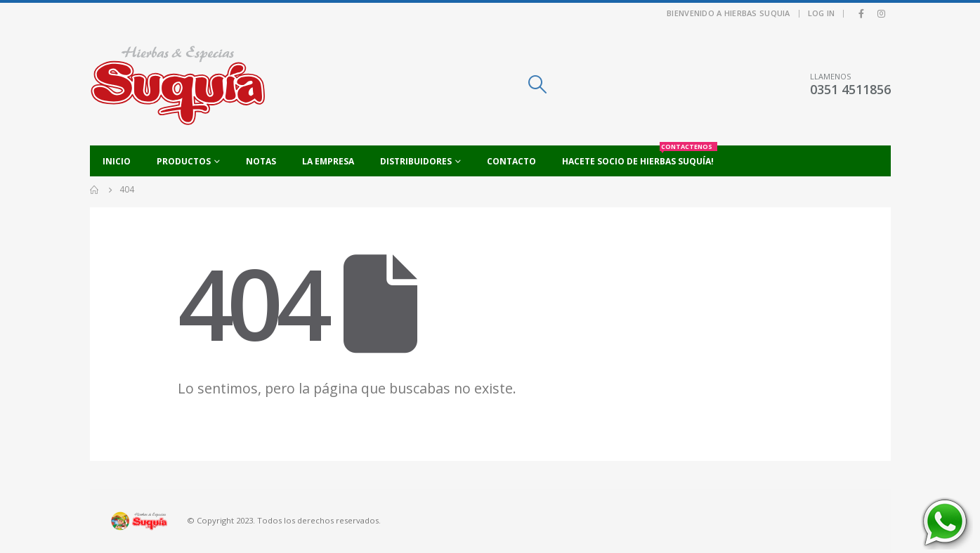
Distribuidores (416, 161)
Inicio (117, 161)
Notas (261, 161)
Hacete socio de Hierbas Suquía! (640, 156)
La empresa (328, 161)
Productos (184, 161)
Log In (822, 13)
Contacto (511, 161)
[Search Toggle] (537, 84)
